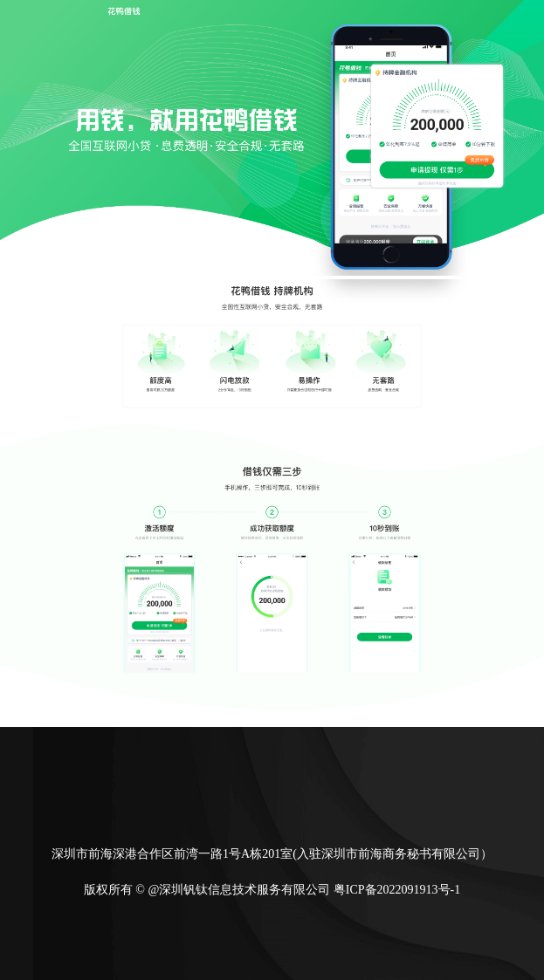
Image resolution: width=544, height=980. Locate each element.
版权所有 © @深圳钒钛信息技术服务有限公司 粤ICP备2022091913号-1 (272, 890)
